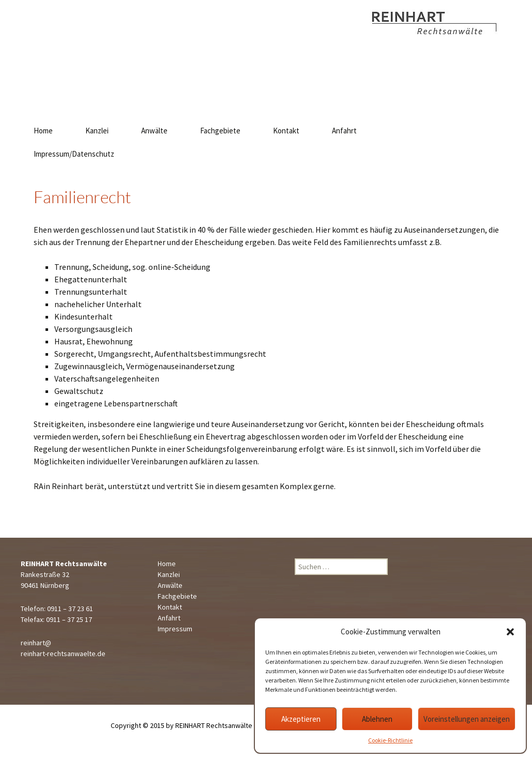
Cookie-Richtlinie (390, 740)
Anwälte (154, 131)
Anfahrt (344, 131)
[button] (510, 632)
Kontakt (286, 131)
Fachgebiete (220, 131)
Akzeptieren (301, 719)
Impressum (175, 629)
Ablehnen (377, 719)
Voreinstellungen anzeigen (467, 719)
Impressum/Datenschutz (74, 154)
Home (43, 131)
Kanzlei (97, 131)
